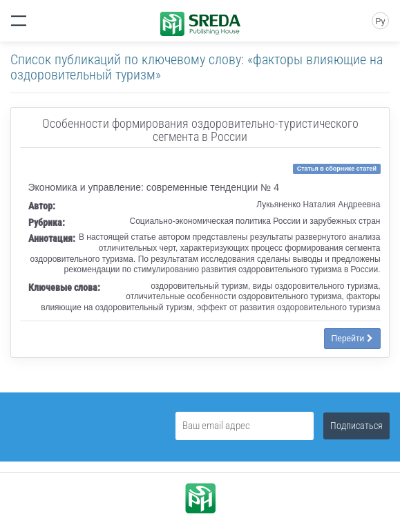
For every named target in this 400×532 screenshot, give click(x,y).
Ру (380, 21)
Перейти (352, 339)
